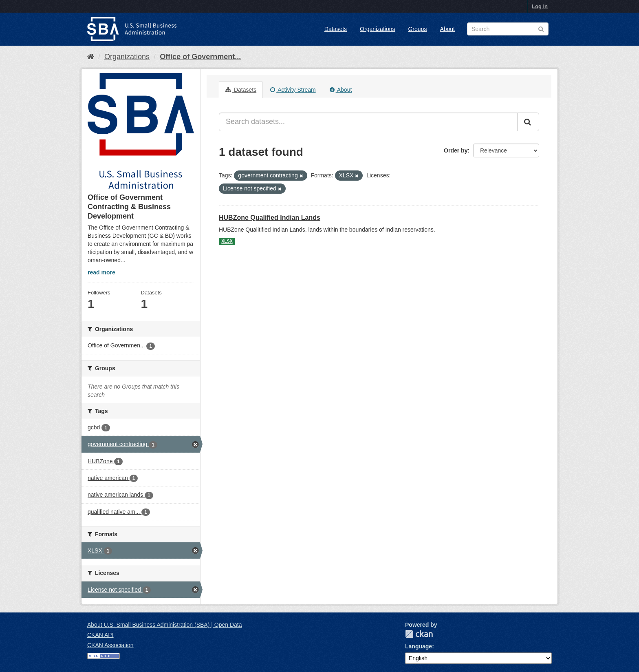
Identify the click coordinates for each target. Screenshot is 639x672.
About (447, 29)
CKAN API (100, 635)
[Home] (91, 57)
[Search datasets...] (368, 122)
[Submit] (528, 122)
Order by (456, 150)
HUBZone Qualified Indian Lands (270, 218)
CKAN (419, 634)
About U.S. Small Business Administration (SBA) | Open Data (164, 625)
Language (419, 646)
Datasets (336, 29)
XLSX (227, 241)
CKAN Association (110, 645)
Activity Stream (293, 90)
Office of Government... (200, 57)
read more (101, 272)
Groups (417, 29)
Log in (540, 6)
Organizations (377, 29)
